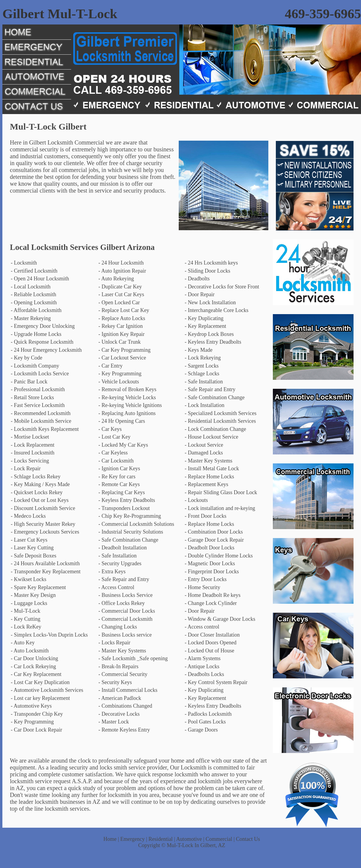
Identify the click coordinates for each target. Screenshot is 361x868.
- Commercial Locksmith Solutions (136, 524)
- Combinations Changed (125, 706)
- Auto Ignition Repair (122, 271)
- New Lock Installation (210, 302)
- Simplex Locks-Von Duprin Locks (49, 635)
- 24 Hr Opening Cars (122, 421)
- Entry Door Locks (206, 579)
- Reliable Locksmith (33, 294)
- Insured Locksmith (33, 453)
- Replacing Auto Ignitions (127, 413)
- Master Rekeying (31, 318)
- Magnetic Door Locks (210, 563)
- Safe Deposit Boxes (33, 556)
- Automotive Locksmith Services (47, 690)
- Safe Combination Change (215, 397)
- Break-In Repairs (118, 666)
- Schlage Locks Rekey (36, 477)
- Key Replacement (205, 326)
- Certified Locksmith (34, 271)
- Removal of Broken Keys (127, 389)
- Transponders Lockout (124, 508)
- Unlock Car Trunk (120, 342)
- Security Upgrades (120, 563)
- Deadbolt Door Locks (209, 548)
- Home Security (202, 587)
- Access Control (116, 587)
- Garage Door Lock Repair (214, 540)
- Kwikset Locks (29, 579)
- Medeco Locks (28, 516)
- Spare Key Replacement (38, 587)
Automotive (189, 839)
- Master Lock (114, 722)
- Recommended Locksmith (41, 413)
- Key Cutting (26, 619)
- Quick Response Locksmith (42, 342)
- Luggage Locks (29, 603)
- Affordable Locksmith (36, 310)
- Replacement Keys (206, 484)
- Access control (202, 627)
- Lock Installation (205, 405)
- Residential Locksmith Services (220, 421)
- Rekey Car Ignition (120, 326)
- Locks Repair (114, 643)
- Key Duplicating (204, 318)
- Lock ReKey (26, 627)
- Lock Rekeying (203, 358)
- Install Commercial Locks (128, 690)
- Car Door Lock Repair (36, 730)
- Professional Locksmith (38, 389)
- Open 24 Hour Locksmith (40, 279)
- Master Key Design (33, 595)
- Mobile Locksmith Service (41, 421)
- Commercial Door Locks (127, 611)
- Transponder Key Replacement (46, 572)
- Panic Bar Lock (29, 382)
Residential (161, 839)
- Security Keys (115, 682)
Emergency (133, 839)
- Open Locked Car (119, 302)
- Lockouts (196, 500)
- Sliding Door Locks (208, 271)
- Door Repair (200, 294)
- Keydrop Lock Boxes (209, 334)
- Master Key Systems (208, 461)
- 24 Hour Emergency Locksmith (46, 350)
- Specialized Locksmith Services (221, 413)
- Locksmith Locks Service (40, 374)
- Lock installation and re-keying (220, 508)
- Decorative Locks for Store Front (222, 287)
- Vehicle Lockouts (119, 382)
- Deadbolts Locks (204, 674)
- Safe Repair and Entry (210, 389)
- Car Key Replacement (36, 674)
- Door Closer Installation (212, 635)
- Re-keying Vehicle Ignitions (130, 405)
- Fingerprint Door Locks (212, 572)
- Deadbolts (197, 279)
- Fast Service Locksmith (38, 405)
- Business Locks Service (125, 595)
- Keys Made (199, 350)
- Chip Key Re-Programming (130, 516)
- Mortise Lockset (30, 437)
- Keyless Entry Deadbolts (213, 342)
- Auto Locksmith (30, 651)
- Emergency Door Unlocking (43, 326)
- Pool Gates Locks (205, 722)
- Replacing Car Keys (121, 492)
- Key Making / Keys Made (40, 484)
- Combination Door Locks (214, 532)
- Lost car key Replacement (40, 698)
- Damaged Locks (204, 453)
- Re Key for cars (117, 477)
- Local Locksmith (31, 287)
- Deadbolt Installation (123, 548)
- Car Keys (110, 429)
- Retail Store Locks (32, 397)
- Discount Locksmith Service (43, 508)
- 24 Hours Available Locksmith (45, 563)
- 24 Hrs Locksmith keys (211, 263)
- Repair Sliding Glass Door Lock (221, 492)
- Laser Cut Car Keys (121, 294)
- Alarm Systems (203, 658)
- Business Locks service (125, 635)
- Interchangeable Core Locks (217, 310)
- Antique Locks (202, 666)
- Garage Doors (201, 730)
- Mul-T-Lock (26, 611)
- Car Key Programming (124, 350)
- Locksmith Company (35, 366)
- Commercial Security (123, 674)
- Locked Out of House (209, 651)
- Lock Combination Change (215, 429)
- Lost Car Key (114, 437)
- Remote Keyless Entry (124, 730)
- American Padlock (120, 698)
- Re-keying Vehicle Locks (127, 397)
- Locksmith (24, 263)
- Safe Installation (204, 382)
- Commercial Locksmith (125, 619)
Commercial (219, 839)
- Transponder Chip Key (37, 714)
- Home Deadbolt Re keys (213, 595)
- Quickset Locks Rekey (37, 492)
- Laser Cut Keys (29, 540)
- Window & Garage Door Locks (220, 619)
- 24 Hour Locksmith (121, 263)
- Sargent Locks (202, 366)
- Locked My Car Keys (123, 445)
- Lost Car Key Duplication (40, 682)
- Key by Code (26, 358)
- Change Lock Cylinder (211, 603)
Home (110, 839)
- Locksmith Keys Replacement (45, 429)
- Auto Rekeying (116, 279)
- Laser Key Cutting (32, 548)
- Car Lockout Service (122, 358)
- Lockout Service (204, 445)
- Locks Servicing (30, 461)
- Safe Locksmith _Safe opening (133, 658)
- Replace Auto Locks (122, 318)
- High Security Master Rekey (43, 524)
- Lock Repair (26, 468)
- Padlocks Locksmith (208, 714)
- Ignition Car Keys (119, 468)
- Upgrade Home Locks (36, 334)
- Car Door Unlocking (34, 658)
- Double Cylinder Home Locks (219, 556)
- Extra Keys (112, 572)
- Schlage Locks (202, 374)
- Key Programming (120, 374)
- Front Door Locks (205, 516)
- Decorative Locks (119, 714)
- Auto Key (23, 643)
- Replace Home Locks (209, 477)
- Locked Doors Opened (211, 643)
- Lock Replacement (33, 445)
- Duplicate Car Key (120, 287)
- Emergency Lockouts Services (45, 532)
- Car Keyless (113, 453)
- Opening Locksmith (34, 302)
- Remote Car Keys (119, 484)
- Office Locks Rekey (121, 603)
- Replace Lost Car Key (124, 310)
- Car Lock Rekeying (33, 666)
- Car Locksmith (116, 461)
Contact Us (248, 839)
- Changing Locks (118, 627)
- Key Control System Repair (216, 682)
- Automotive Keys (31, 706)
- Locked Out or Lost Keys (40, 500)
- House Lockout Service (211, 437)
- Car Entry (110, 366)
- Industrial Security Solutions (131, 532)
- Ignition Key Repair (121, 334)
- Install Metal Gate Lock (212, 468)
